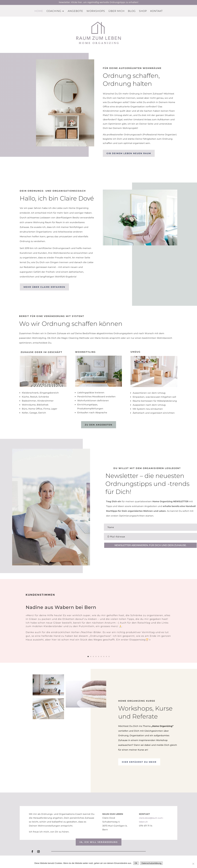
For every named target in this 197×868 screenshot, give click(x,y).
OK (136, 863)
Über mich (116, 11)
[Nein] (193, 864)
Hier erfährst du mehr (139, 762)
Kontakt (156, 11)
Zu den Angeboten (99, 425)
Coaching (54, 11)
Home (39, 11)
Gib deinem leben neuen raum (129, 153)
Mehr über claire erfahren (44, 287)
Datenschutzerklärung (151, 863)
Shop (143, 11)
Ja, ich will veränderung (99, 842)
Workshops (96, 11)
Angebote (75, 11)
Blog (132, 11)
